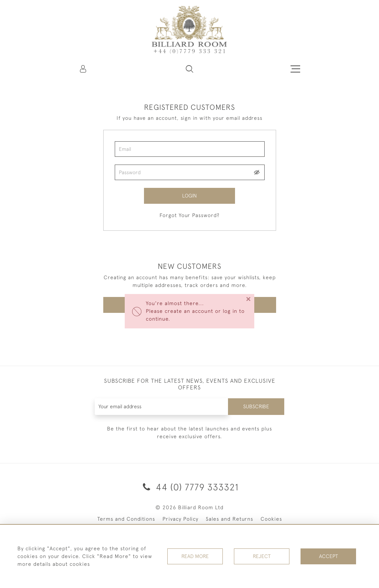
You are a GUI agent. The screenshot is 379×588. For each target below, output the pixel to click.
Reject (262, 556)
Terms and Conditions (126, 519)
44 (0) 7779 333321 (189, 487)
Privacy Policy (180, 519)
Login (189, 196)
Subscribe (256, 406)
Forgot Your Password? (189, 215)
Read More (195, 556)
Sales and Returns (229, 519)
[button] (189, 69)
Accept (328, 556)
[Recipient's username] (162, 407)
